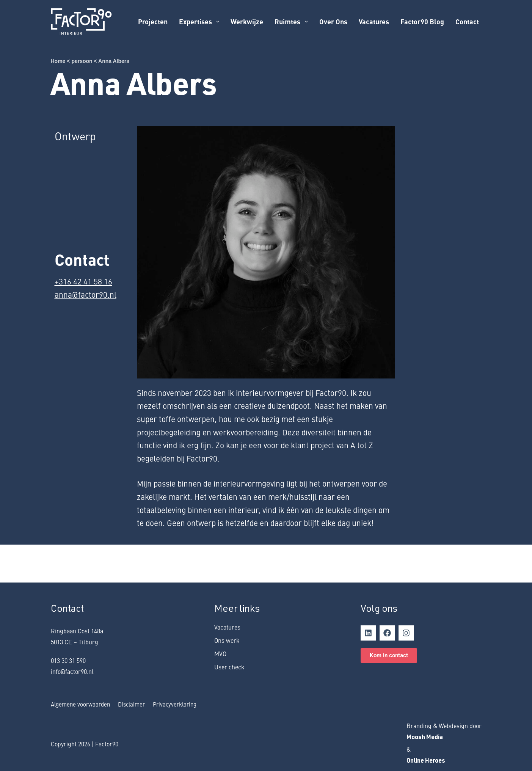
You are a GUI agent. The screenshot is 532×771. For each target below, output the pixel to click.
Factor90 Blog (422, 21)
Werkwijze (247, 21)
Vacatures (374, 21)
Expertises (201, 21)
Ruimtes (293, 21)
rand (417, 725)
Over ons (333, 21)
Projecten (153, 21)
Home (58, 61)
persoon (82, 61)
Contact (467, 21)
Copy (57, 744)
